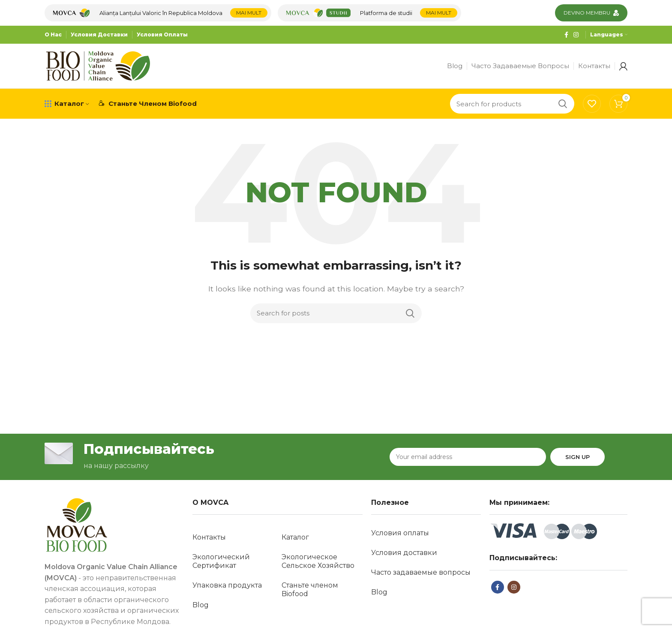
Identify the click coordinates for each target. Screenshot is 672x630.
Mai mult (249, 13)
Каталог (295, 537)
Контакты (209, 537)
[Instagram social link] (576, 35)
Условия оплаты (400, 533)
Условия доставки (404, 553)
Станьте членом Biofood (310, 589)
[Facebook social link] (566, 35)
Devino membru (587, 13)
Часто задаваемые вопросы (421, 572)
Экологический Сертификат (221, 561)
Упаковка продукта (227, 585)
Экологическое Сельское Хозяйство (318, 561)
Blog (201, 605)
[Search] (512, 104)
